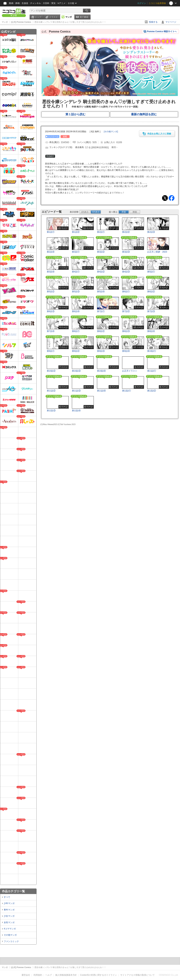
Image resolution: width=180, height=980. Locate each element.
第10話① (152, 351)
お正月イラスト (130, 371)
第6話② (151, 292)
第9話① (51, 351)
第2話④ (51, 252)
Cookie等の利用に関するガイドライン (99, 975)
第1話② (76, 232)
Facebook (172, 198)
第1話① (51, 232)
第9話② (76, 351)
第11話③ (76, 391)
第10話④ (101, 371)
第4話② (101, 272)
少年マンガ (9, 903)
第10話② (51, 371)
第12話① (126, 391)
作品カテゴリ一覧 (13, 891)
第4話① (76, 272)
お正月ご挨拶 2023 (157, 252)
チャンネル (35, 3)
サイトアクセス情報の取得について (138, 975)
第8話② (101, 331)
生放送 (25, 3)
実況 (53, 3)
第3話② (101, 252)
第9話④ (126, 351)
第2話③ (151, 232)
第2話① (101, 232)
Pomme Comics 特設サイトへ (162, 31)
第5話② (51, 292)
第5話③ (76, 292)
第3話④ (51, 272)
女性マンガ (9, 922)
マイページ (171, 22)
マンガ (68, 17)
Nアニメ (62, 3)
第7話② (126, 311)
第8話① (76, 331)
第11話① (152, 371)
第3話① (76, 252)
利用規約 (38, 975)
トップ (38, 17)
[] (111, 132)
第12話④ (76, 411)
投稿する (153, 22)
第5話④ (101, 292)
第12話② (152, 391)
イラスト (53, 17)
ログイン (142, 3)
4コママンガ (10, 929)
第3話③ (126, 252)
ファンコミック (11, 941)
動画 (11, 3)
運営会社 (26, 975)
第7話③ (151, 311)
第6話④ (76, 311)
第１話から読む (75, 114)
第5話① (151, 272)
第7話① (101, 311)
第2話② (126, 232)
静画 (18, 3)
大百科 (46, 3)
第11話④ (101, 391)
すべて (7, 897)
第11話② (51, 391)
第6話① (126, 292)
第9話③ (101, 351)
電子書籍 (84, 17)
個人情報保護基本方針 (66, 975)
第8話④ (151, 331)
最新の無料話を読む (144, 114)
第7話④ (51, 331)
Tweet (165, 198)
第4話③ (126, 272)
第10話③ (76, 371)
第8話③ (126, 331)
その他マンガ (10, 935)
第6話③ (51, 311)
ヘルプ (49, 975)
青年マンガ (9, 910)
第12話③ (51, 411)
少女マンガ (9, 916)
